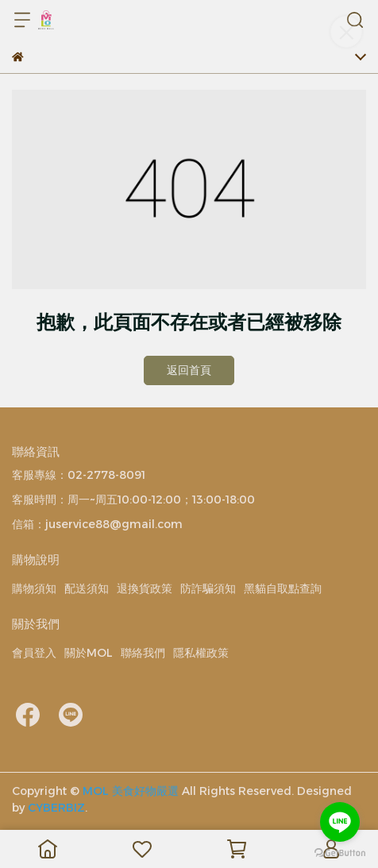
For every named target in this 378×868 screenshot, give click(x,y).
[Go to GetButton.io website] (340, 852)
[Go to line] (340, 822)
